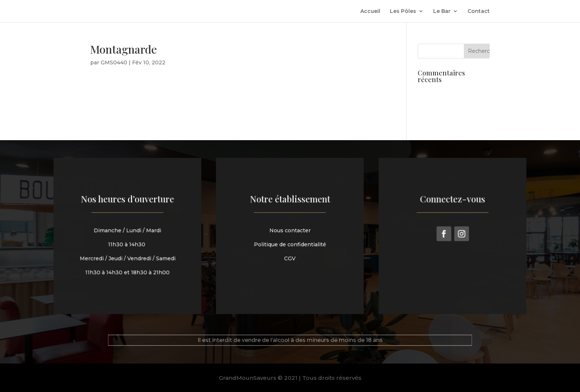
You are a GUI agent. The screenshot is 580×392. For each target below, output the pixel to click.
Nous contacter (290, 231)
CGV (290, 258)
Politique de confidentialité (290, 244)
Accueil (370, 11)
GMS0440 (114, 62)
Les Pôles (403, 11)
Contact (479, 11)
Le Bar (442, 11)
